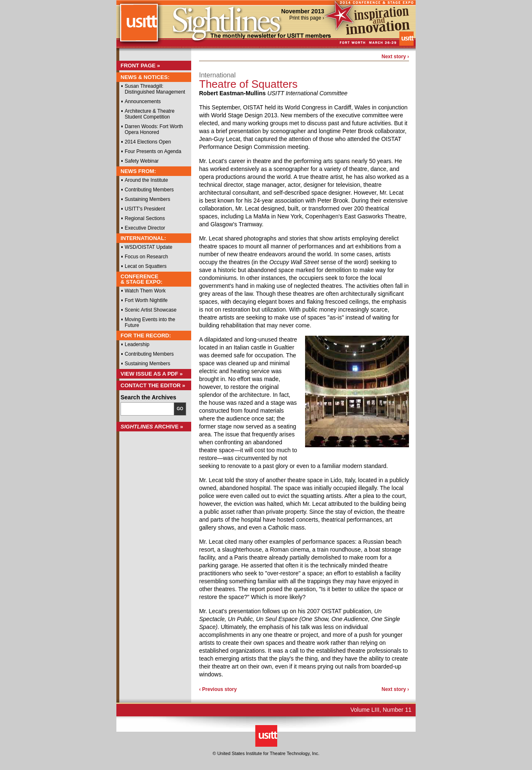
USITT (139, 26)
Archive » (152, 427)
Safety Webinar (142, 161)
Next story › (395, 57)
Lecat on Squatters (146, 266)
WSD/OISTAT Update (149, 247)
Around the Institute (146, 180)
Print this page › (307, 18)
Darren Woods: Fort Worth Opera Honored (154, 129)
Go (180, 409)
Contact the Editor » (153, 385)
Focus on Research (146, 257)
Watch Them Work (145, 291)
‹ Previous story (218, 689)
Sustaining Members (147, 199)
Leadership (137, 344)
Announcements (143, 102)
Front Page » (140, 66)
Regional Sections (145, 218)
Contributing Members (149, 190)
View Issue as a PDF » (152, 374)
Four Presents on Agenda (153, 151)
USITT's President (145, 209)
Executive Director (145, 228)
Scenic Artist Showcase (151, 310)
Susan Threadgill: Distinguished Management (155, 89)
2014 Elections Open (148, 142)
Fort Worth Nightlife (146, 300)
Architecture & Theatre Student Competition (150, 114)
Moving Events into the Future (150, 322)
